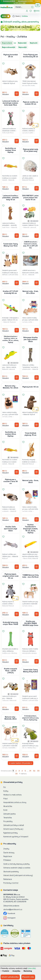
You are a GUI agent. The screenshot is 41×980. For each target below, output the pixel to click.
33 (38, 771)
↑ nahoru (23, 774)
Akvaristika (8, 806)
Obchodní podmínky (11, 872)
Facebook (9, 913)
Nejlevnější (22, 43)
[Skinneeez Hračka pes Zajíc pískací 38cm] (31, 355)
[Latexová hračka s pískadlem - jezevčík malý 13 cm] (11, 213)
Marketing (27, 971)
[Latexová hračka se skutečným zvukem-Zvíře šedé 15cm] (11, 119)
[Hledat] (32, 7)
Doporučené (7, 43)
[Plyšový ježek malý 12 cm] (31, 166)
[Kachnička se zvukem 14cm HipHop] (11, 166)
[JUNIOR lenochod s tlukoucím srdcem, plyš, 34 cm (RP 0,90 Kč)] (31, 261)
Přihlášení (7, 860)
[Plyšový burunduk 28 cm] (11, 71)
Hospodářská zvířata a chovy (15, 802)
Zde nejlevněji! (34, 221)
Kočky (6, 791)
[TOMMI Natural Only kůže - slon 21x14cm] (31, 592)
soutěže (25, 1)
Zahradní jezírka (10, 814)
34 (16, 774)
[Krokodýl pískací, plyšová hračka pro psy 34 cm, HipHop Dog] (31, 734)
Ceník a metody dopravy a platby (16, 864)
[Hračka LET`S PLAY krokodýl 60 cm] (11, 308)
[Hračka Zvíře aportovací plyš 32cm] (11, 544)
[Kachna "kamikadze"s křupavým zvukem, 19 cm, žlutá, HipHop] (31, 544)
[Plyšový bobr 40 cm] (31, 403)
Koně (5, 810)
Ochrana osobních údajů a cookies (17, 868)
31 (30, 771)
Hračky (11, 37)
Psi (2, 37)
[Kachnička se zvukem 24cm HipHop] (11, 450)
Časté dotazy (9, 853)
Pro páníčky (8, 821)
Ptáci (6, 799)
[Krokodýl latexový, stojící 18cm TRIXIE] (11, 639)
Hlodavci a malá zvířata (12, 795)
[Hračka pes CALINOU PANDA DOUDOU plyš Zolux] (31, 639)
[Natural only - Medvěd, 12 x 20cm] (11, 403)
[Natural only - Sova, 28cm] (31, 497)
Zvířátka (25, 16)
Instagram (9, 918)
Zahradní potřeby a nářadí (14, 825)
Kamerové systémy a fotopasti (16, 837)
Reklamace (8, 879)
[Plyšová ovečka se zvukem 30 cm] (31, 119)
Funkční (5, 971)
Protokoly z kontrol (11, 883)
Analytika (15, 971)
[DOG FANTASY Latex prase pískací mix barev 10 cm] (31, 213)
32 (34, 771)
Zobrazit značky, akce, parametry (20, 22)
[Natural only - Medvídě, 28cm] (11, 734)
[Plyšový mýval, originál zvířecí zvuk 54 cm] (11, 592)
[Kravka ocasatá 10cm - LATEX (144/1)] (11, 686)
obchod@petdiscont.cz (13, 909)
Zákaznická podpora (11, 906)
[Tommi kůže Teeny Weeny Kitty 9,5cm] (31, 686)
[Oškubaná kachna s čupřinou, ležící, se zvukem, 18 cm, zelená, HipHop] (11, 355)
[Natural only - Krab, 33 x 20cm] (31, 308)
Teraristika (8, 818)
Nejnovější (23, 47)
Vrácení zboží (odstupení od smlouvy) (18, 875)
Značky (6, 849)
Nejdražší (34, 43)
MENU (6, 16)
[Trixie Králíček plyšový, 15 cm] (31, 450)
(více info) (32, 968)
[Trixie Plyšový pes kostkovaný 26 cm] (31, 71)
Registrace (8, 856)
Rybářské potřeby (10, 833)
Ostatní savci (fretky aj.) (13, 829)
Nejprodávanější (9, 47)
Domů (16, 16)
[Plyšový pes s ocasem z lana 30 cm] (11, 497)
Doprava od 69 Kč (9, 1)
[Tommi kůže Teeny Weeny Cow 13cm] (11, 261)
